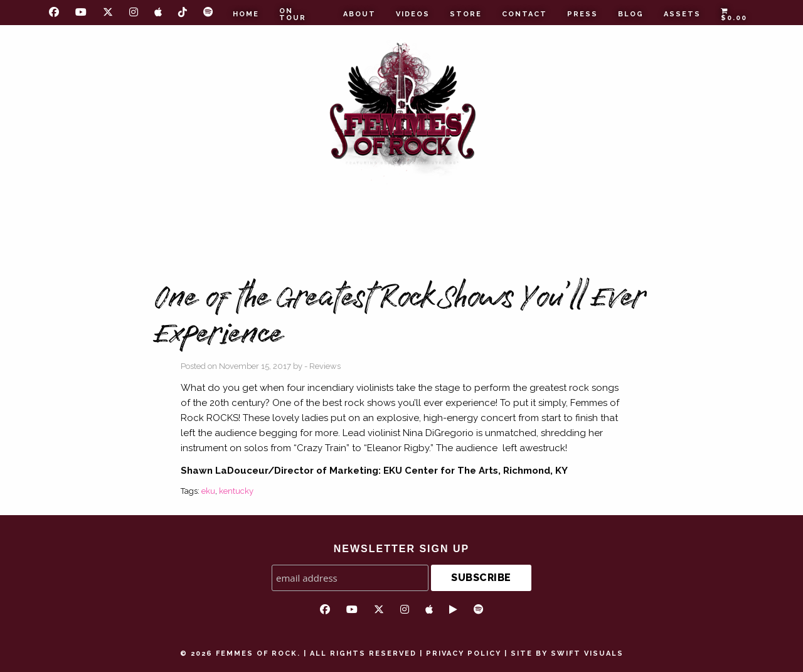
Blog (631, 14)
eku (208, 491)
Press (582, 14)
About (359, 14)
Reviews (325, 366)
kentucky (236, 491)
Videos (413, 14)
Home (246, 14)
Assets (682, 14)
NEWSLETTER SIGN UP (401, 549)
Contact (524, 14)
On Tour (293, 14)
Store (466, 14)
